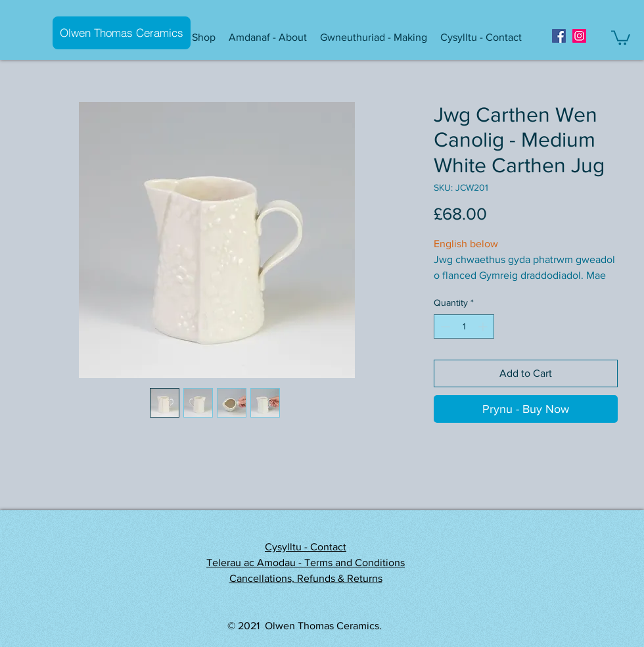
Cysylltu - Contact (306, 547)
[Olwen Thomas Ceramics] (122, 33)
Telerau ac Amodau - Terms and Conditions (306, 563)
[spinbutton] (464, 326)
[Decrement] (444, 326)
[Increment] (484, 326)
